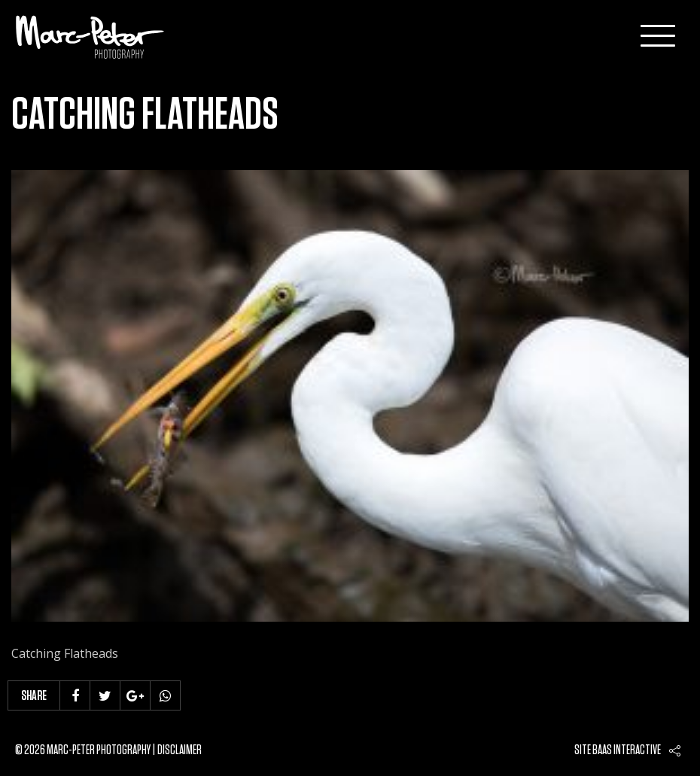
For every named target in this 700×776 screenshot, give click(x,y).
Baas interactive (627, 750)
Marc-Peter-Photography (90, 37)
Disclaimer (180, 750)
